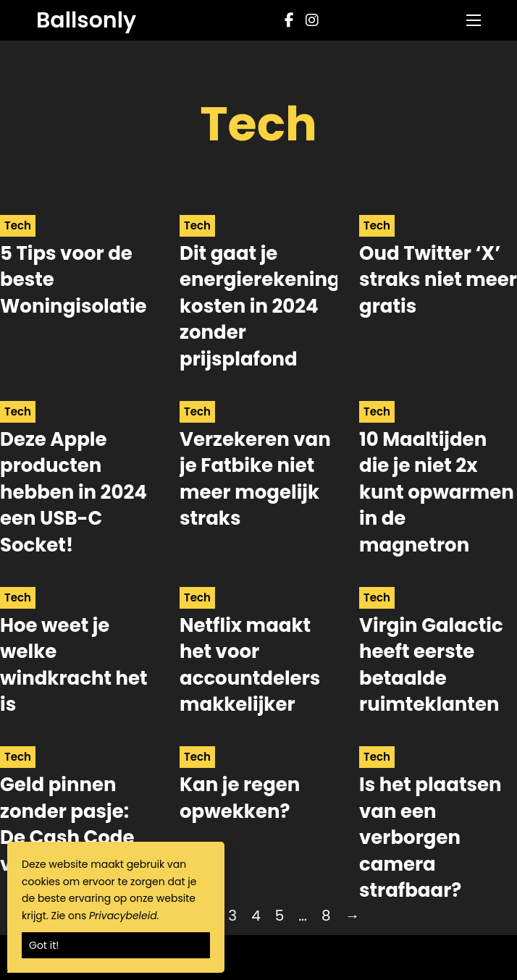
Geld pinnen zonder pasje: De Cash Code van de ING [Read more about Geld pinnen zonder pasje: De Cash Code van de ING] (67, 824)
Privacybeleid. (124, 916)
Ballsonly (86, 20)
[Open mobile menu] (474, 20)
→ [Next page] (353, 916)
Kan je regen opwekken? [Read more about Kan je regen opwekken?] (240, 798)
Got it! (44, 945)
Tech (18, 225)
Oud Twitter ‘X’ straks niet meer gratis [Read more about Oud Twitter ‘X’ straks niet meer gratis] (438, 280)
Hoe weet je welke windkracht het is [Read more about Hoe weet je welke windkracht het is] (74, 665)
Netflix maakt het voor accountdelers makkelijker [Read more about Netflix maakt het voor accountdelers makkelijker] (250, 665)
